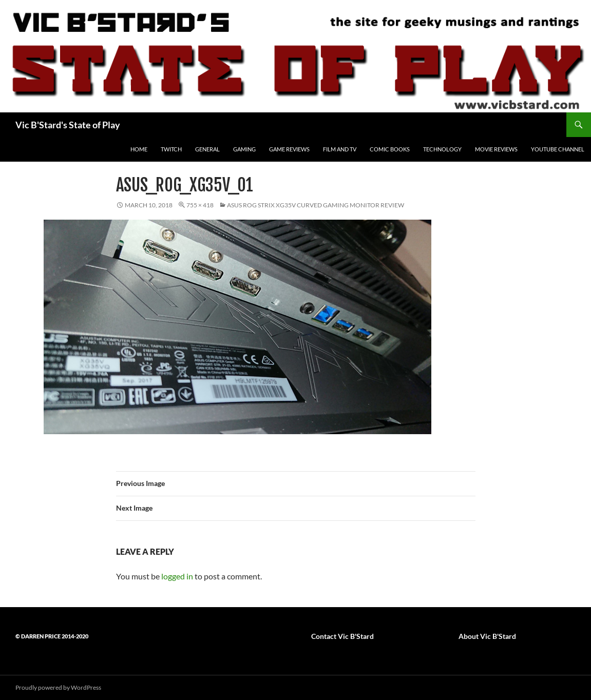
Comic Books (390, 149)
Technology (442, 149)
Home (139, 149)
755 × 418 (200, 205)
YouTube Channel (558, 149)
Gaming (244, 149)
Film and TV (340, 149)
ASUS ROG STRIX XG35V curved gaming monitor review (316, 205)
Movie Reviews (496, 149)
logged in (177, 576)
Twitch (171, 149)
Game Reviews (289, 149)
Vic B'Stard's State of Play (68, 125)
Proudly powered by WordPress (58, 687)
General (207, 149)
